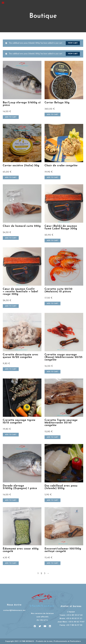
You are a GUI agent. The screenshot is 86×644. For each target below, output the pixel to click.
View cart (73, 43)
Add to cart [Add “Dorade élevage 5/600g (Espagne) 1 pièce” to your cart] (11, 500)
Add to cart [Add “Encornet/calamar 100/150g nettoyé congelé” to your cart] (53, 563)
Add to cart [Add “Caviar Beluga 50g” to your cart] (53, 115)
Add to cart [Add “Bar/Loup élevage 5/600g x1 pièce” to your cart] (11, 117)
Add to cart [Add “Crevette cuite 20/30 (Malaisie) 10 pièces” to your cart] (53, 303)
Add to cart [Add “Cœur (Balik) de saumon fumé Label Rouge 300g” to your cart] (53, 241)
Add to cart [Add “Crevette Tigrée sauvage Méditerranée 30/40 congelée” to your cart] (53, 437)
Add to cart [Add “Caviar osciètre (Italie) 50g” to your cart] (11, 177)
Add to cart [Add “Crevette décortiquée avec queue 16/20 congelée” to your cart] (11, 369)
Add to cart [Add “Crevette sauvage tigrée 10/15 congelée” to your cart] (11, 435)
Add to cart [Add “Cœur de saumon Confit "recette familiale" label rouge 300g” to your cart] (11, 306)
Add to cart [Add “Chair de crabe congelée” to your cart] (53, 177)
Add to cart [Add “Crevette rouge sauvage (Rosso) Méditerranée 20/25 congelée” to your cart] (53, 372)
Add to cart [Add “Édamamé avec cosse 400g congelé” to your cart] (11, 563)
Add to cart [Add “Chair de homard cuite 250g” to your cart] (11, 238)
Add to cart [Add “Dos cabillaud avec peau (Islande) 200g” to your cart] (53, 500)
